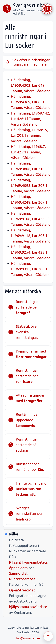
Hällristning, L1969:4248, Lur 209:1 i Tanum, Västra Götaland (31, 202)
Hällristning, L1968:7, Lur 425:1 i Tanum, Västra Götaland (28, 152)
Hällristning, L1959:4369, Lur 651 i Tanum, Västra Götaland (31, 102)
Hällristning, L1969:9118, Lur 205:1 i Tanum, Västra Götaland (31, 236)
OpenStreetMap (22, 590)
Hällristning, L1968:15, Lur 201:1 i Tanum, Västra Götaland (29, 135)
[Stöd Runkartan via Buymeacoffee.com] (47, 9)
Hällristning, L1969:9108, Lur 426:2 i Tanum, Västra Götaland (31, 219)
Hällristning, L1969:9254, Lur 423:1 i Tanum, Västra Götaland (31, 252)
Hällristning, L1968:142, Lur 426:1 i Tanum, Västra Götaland (30, 119)
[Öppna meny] (48, 636)
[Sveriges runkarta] (7, 9)
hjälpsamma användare (28, 607)
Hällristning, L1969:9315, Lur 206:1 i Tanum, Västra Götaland (31, 269)
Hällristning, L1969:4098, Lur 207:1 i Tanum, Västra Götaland (31, 185)
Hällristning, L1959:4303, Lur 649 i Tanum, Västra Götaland (31, 85)
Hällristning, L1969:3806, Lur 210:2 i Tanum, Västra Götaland (31, 169)
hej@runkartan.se (28, 638)
